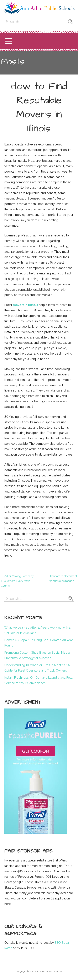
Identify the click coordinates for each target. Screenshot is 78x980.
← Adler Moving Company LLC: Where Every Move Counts (17, 581)
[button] (9, 41)
